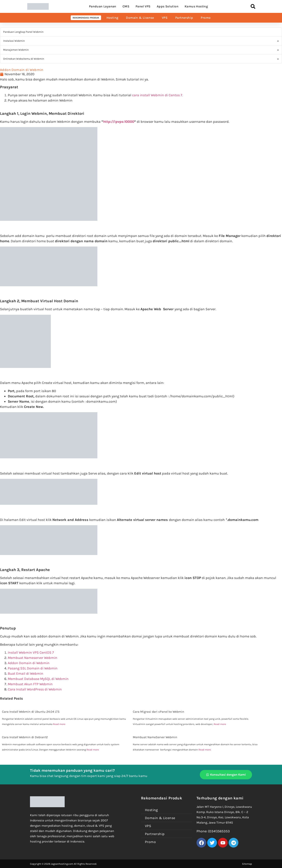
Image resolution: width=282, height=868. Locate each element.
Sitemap (247, 864)
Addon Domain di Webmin (29, 663)
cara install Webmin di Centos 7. (158, 95)
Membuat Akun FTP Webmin (30, 684)
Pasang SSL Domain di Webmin (33, 668)
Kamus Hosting (196, 6)
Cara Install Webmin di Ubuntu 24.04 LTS (31, 712)
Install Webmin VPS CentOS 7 (31, 652)
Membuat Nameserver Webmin (33, 658)
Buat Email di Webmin (26, 674)
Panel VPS (143, 6)
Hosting (112, 18)
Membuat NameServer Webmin (155, 737)
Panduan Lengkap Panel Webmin (23, 32)
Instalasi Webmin (14, 41)
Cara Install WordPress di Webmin (35, 689)
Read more (59, 724)
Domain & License (140, 18)
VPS (165, 18)
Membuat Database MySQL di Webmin (38, 679)
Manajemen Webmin (16, 50)
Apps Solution (168, 6)
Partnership (184, 18)
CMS (126, 6)
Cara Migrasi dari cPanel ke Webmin (159, 712)
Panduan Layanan (103, 6)
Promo (206, 18)
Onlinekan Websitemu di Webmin (24, 59)
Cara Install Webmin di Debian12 (25, 737)
